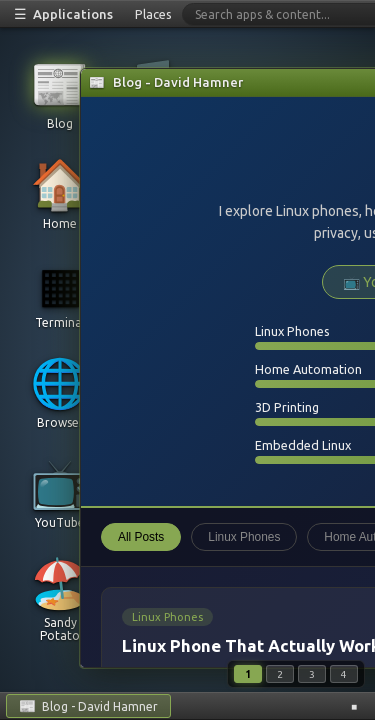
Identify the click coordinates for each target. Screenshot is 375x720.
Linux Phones (244, 537)
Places (153, 14)
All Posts (141, 537)
